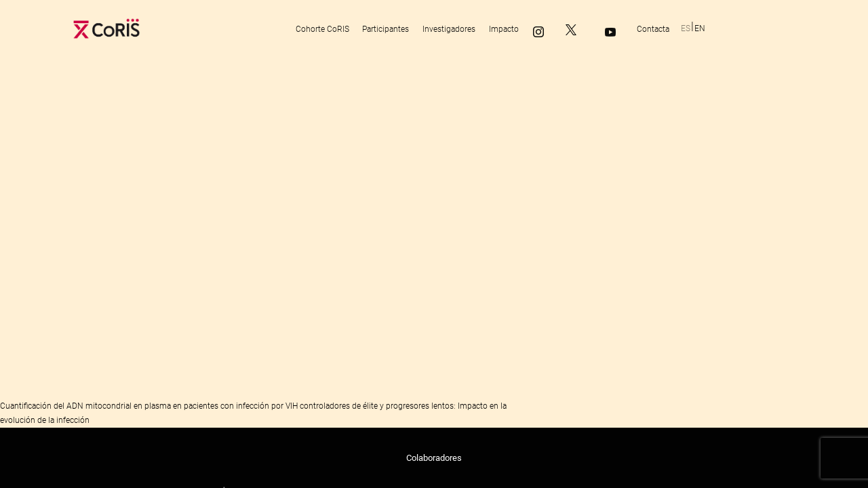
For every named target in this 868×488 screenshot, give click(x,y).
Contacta (653, 29)
